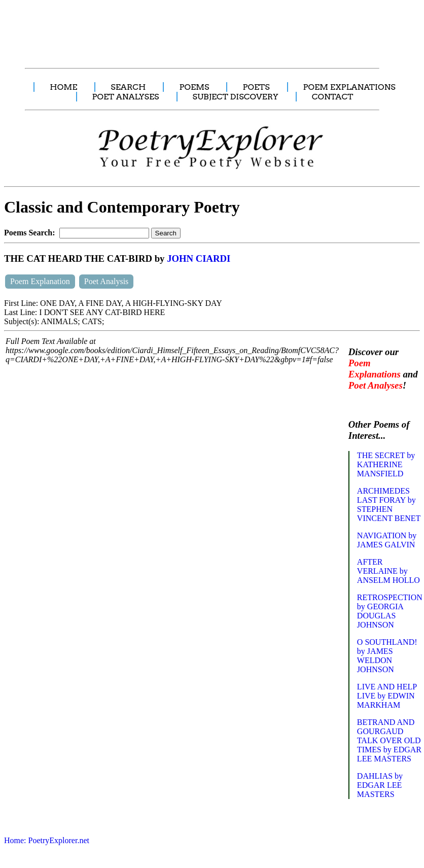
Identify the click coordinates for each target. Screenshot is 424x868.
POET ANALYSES (126, 97)
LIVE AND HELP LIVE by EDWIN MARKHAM (387, 696)
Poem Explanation (40, 281)
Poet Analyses (376, 385)
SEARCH (128, 87)
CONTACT (333, 97)
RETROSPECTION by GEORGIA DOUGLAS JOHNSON (390, 611)
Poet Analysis (107, 281)
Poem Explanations (375, 369)
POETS (256, 87)
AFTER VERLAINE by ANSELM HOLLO (388, 571)
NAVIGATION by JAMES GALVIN (387, 540)
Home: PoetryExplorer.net (47, 840)
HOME (63, 87)
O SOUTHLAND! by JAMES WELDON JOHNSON (387, 656)
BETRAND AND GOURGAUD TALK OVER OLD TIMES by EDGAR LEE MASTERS (389, 740)
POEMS (194, 87)
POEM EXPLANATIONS (349, 87)
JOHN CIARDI (199, 258)
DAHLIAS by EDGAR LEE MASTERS (380, 785)
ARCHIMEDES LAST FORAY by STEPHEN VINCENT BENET (389, 505)
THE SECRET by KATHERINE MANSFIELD (386, 464)
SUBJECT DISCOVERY (236, 97)
